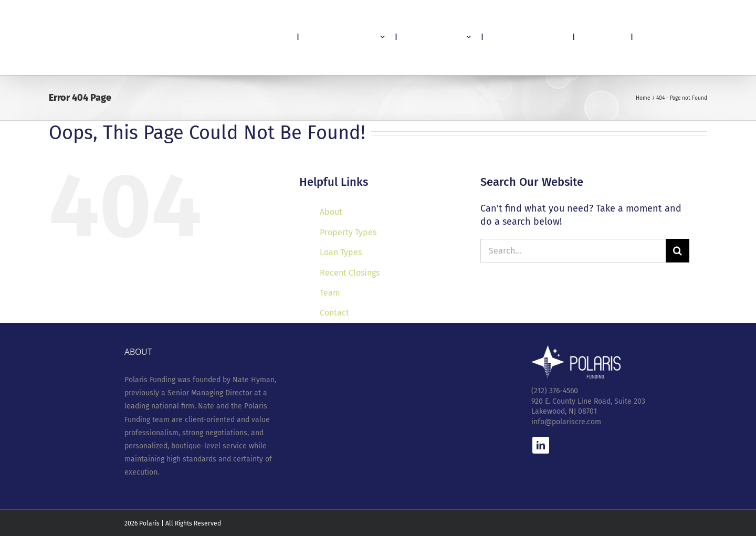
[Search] (678, 251)
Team (330, 293)
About (331, 212)
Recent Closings (350, 273)
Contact (334, 313)
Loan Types (341, 252)
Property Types (348, 232)
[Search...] (573, 251)
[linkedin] (541, 445)
